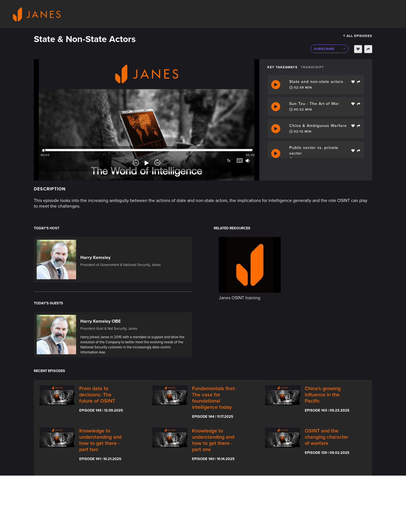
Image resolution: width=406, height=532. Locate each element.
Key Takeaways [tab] (282, 67)
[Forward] (157, 163)
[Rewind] (136, 163)
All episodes (358, 36)
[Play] (147, 163)
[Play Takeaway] (276, 85)
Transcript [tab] (312, 67)
